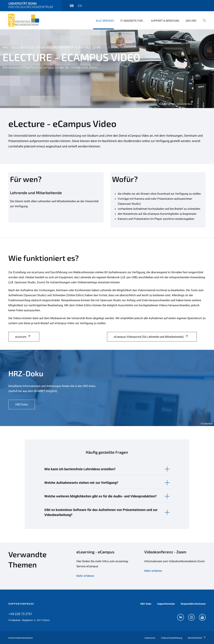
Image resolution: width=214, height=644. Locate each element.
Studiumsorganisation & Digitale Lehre (69, 47)
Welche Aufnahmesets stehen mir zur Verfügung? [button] (81, 483)
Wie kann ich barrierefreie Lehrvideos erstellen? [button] (80, 469)
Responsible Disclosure (193, 604)
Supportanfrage (21, 604)
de (72, 6)
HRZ (6, 47)
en (80, 6)
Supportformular (166, 604)
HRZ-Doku (146, 604)
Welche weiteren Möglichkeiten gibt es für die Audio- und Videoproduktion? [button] (100, 496)
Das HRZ (191, 21)
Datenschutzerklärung (172, 638)
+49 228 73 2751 (20, 614)
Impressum (150, 638)
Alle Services (105, 21)
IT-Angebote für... (132, 21)
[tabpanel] (107, 69)
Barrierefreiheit (197, 638)
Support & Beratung (165, 21)
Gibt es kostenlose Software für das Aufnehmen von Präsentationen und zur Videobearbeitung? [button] (101, 512)
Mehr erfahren (85, 576)
